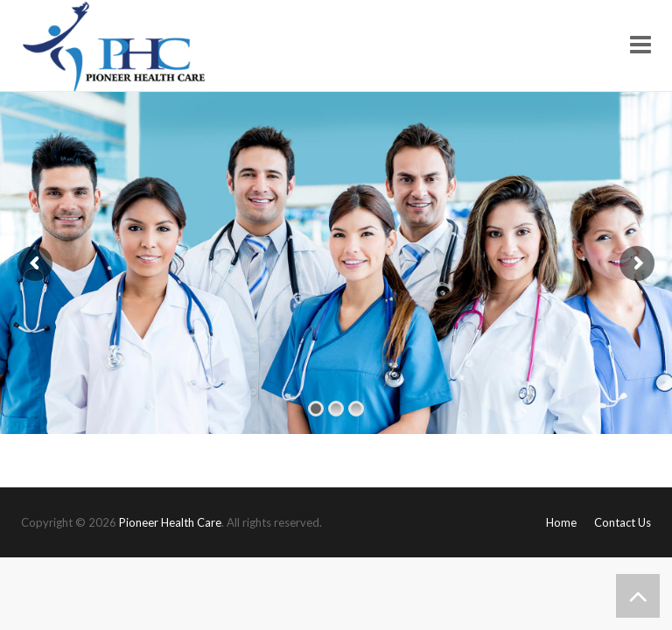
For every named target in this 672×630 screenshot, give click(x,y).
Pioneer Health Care (170, 522)
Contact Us (623, 522)
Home (561, 522)
